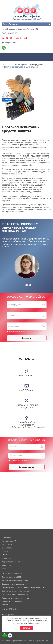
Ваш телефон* (16, 455)
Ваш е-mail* (13, 315)
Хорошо (26, 628)
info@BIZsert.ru (10, 43)
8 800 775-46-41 (26, 375)
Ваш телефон (14, 326)
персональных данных (33, 332)
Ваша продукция (15, 305)
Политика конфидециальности (38, 641)
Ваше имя (14, 446)
